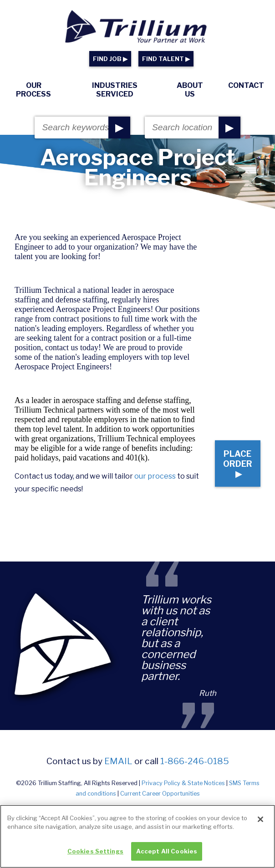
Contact (246, 85)
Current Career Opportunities (160, 794)
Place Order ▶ (238, 464)
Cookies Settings (95, 855)
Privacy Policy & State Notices (183, 783)
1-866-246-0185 (195, 761)
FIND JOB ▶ (110, 59)
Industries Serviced (115, 90)
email (118, 761)
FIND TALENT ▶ (166, 59)
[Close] (260, 823)
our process (155, 476)
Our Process (33, 90)
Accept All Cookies (167, 855)
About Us (190, 90)
